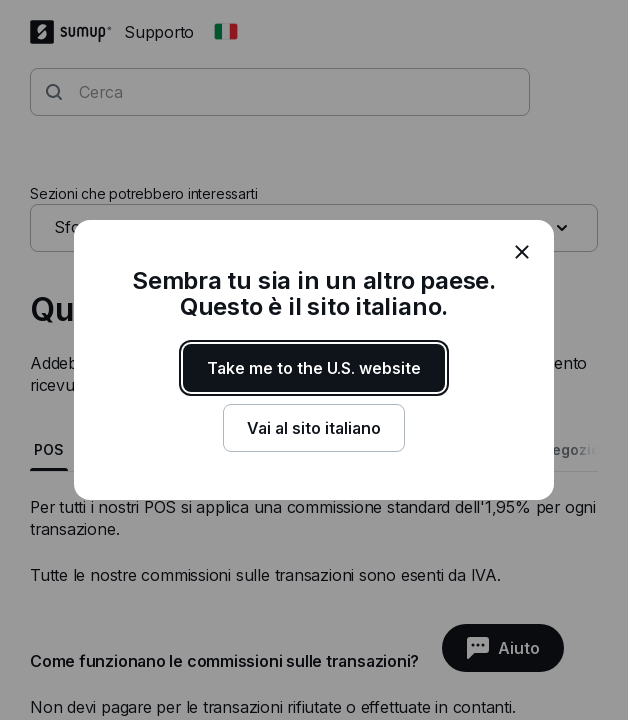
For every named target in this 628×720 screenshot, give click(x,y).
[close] (522, 252)
